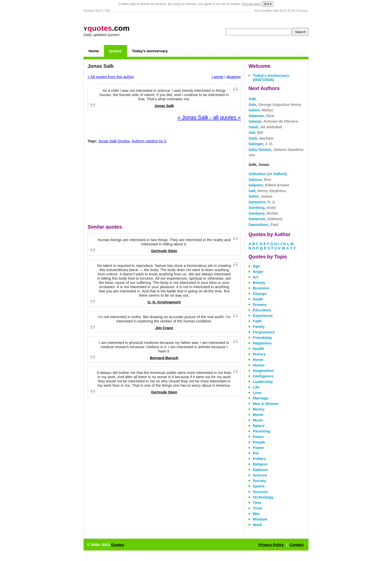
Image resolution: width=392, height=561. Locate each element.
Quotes (115, 51)
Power (258, 448)
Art (255, 277)
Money (259, 409)
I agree (218, 77)
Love (257, 393)
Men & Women (266, 404)
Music (258, 420)
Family (259, 327)
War (256, 514)
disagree (233, 77)
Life (256, 387)
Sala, (275, 104)
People (259, 442)
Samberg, (262, 207)
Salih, (261, 138)
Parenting (261, 431)
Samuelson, (263, 224)
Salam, (261, 110)
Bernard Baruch (164, 358)
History (259, 354)
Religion (260, 464)
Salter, (260, 196)
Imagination (263, 371)
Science (260, 475)
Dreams (260, 305)
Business (261, 288)
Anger (258, 271)
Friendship (262, 338)
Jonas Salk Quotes (114, 141)
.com (106, 28)
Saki (252, 99)
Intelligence (263, 376)
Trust (257, 508)
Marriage (261, 398)
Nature (259, 426)
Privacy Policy (271, 545)
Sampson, (265, 219)
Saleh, (265, 127)
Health (258, 349)
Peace (258, 437)
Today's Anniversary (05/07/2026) (271, 78)
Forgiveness (264, 332)
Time (257, 503)
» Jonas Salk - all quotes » (209, 117)
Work (257, 525)
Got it (267, 4)
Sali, (256, 132)
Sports (259, 486)
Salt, (267, 191)
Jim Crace (164, 328)
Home (94, 51)
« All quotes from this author (111, 77)
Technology (263, 497)
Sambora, (263, 213)
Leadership (263, 382)
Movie (258, 415)
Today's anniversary (150, 51)
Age (256, 266)
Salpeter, (269, 185)
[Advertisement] (164, 185)
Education (262, 310)
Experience (263, 316)
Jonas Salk (164, 106)
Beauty (259, 283)
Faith (257, 321)
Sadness (260, 470)
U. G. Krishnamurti (164, 302)
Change (260, 294)
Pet (256, 453)
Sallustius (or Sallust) (268, 174)
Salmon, (260, 179)
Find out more (251, 4)
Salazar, (273, 121)
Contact (296, 545)
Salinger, (261, 144)
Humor (259, 365)
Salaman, (261, 116)
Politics (259, 459)
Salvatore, (262, 202)
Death (258, 299)
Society (259, 481)
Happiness (262, 343)
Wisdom (260, 519)
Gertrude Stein (164, 251)
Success (260, 492)
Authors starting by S (149, 141)
